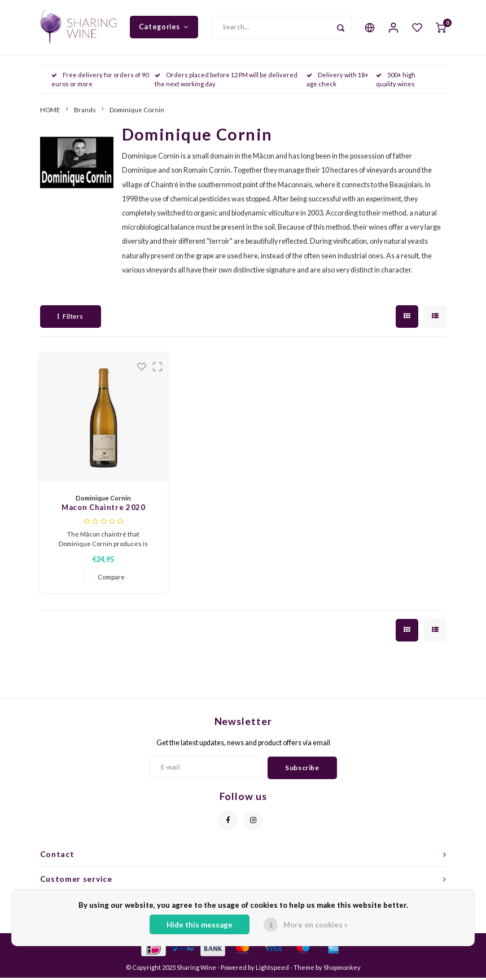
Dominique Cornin (137, 112)
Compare (111, 579)
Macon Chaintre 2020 (103, 510)
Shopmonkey (342, 970)
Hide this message (200, 925)
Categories (164, 28)
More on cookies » (316, 925)
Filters (71, 318)
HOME (50, 112)
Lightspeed (272, 970)
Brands (85, 112)
